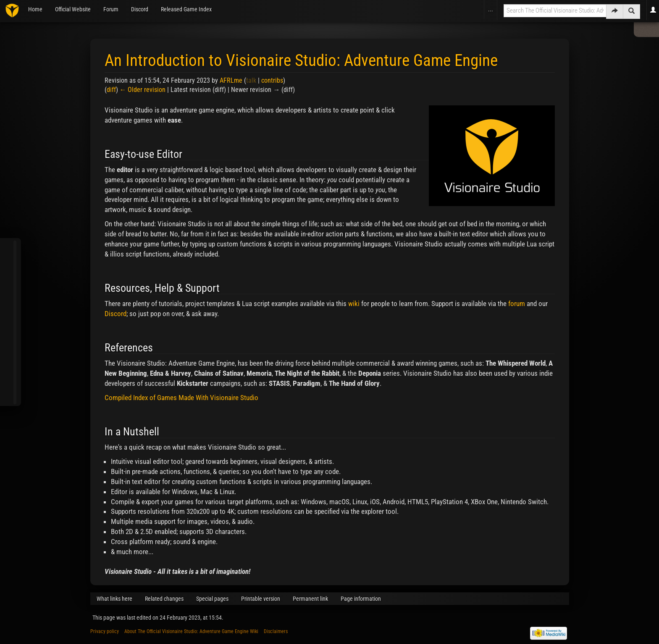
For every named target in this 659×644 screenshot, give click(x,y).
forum (517, 304)
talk (251, 80)
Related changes (164, 599)
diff (111, 90)
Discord (140, 9)
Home (35, 9)
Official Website (73, 9)
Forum (111, 9)
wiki (354, 304)
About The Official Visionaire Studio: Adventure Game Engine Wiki (191, 631)
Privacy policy (105, 631)
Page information (361, 599)
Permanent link (310, 599)
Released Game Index (186, 9)
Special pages (212, 599)
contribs (272, 80)
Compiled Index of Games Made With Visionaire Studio (181, 398)
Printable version (261, 599)
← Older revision (143, 90)
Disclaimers (276, 631)
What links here (114, 599)
